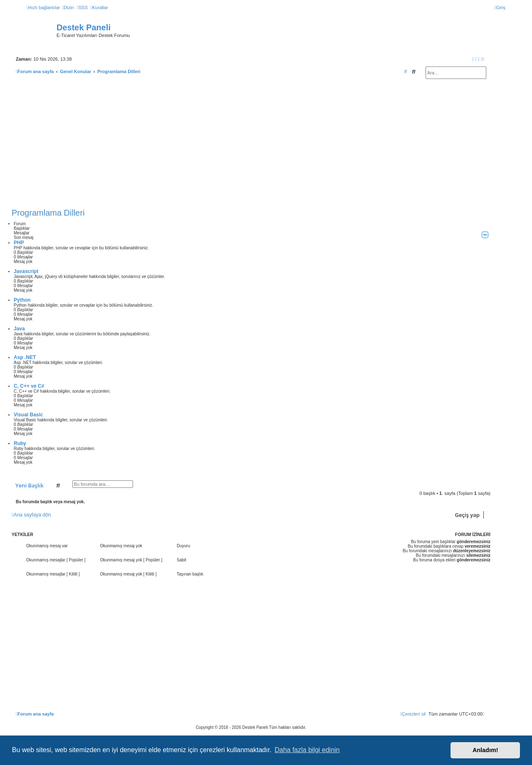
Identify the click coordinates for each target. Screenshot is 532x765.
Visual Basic (28, 415)
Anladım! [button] (485, 750)
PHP (19, 243)
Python (22, 300)
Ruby (20, 443)
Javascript (26, 271)
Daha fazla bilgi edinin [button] (307, 750)
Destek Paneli (84, 27)
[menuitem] (68, 7)
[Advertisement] (251, 143)
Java (19, 329)
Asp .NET (25, 357)
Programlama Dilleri (48, 213)
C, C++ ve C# (29, 386)
